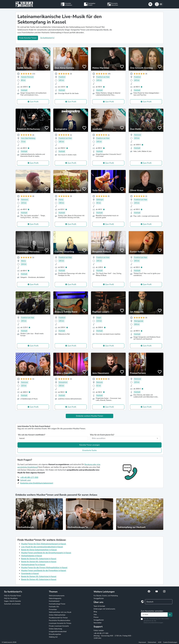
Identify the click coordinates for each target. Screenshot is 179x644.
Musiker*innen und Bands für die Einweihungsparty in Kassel (46, 553)
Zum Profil (34, 102)
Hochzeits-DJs (54, 607)
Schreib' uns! (25, 480)
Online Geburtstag (55, 629)
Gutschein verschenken (12, 604)
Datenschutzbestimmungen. (153, 623)
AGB (160, 642)
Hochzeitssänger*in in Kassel (33, 565)
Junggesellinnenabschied (58, 632)
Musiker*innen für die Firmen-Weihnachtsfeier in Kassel (44, 568)
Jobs (95, 614)
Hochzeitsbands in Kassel (32, 556)
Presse (96, 617)
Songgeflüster (99, 598)
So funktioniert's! (47, 38)
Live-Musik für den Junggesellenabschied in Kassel (42, 547)
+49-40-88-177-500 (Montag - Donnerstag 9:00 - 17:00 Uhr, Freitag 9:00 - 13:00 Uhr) (113, 636)
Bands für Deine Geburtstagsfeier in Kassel (39, 550)
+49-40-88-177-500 (29, 477)
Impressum (142, 642)
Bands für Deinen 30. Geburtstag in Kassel (39, 576)
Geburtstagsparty (55, 598)
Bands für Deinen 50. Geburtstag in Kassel (39, 559)
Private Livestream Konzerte (59, 626)
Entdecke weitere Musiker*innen (90, 416)
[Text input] (154, 615)
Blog (95, 612)
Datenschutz (152, 642)
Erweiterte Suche (90, 450)
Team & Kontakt (99, 606)
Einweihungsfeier (55, 634)
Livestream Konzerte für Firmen (60, 623)
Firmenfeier (53, 609)
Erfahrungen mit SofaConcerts (104, 609)
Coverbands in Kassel (30, 573)
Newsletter (98, 623)
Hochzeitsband (54, 601)
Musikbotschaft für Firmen (58, 618)
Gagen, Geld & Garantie (12, 601)
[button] (159, 4)
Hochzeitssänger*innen (57, 604)
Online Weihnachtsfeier (57, 615)
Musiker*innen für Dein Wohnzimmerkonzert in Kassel (44, 544)
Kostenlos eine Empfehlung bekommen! (37, 483)
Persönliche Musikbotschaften (60, 620)
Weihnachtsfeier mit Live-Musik (60, 612)
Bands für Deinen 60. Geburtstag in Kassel (39, 562)
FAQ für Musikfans (11, 598)
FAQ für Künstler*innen (13, 596)
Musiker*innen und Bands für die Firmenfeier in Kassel (44, 570)
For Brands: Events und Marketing (106, 596)
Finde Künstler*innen (28, 38)
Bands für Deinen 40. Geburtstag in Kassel (39, 579)
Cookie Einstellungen (170, 642)
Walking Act (53, 637)
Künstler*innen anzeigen (90, 445)
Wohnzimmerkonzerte (57, 596)
